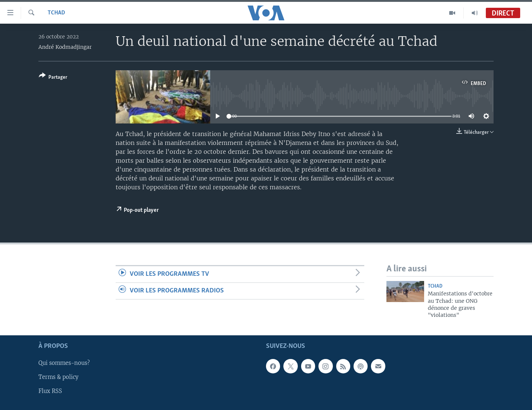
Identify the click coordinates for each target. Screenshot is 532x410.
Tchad (56, 13)
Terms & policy (58, 377)
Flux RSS (50, 391)
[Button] (53, 78)
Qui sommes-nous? (64, 363)
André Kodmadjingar (65, 47)
